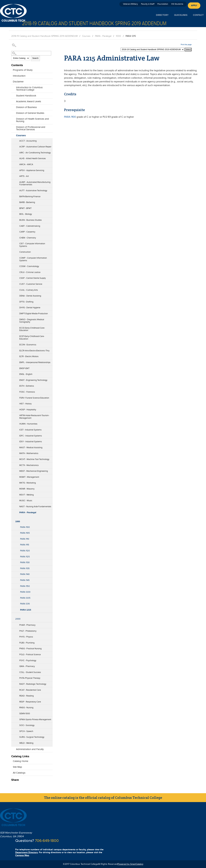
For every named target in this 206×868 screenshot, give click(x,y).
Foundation (163, 4)
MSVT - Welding (26, 495)
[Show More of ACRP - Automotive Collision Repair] (13, 146)
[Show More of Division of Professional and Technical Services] (13, 129)
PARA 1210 (25, 604)
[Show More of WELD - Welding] (13, 742)
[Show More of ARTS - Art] (13, 175)
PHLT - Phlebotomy (28, 631)
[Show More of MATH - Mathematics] (13, 452)
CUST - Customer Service (31, 284)
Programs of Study (23, 70)
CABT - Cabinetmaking (30, 226)
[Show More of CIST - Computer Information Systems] (13, 245)
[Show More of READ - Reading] (13, 695)
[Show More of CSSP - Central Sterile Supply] (13, 277)
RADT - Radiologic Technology (33, 684)
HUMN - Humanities (28, 424)
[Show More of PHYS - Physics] (13, 636)
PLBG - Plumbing (27, 643)
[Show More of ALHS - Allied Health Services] (13, 158)
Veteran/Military (130, 4)
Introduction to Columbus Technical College (29, 89)
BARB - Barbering (27, 202)
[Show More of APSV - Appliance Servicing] (13, 169)
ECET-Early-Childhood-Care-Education (32, 338)
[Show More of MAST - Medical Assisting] (13, 447)
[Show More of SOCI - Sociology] (13, 724)
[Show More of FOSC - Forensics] (13, 391)
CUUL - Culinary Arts (29, 290)
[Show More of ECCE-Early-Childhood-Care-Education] (13, 329)
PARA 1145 (25, 580)
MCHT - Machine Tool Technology (34, 459)
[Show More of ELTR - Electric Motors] (13, 355)
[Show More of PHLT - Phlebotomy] (13, 630)
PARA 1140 (25, 574)
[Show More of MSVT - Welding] (13, 494)
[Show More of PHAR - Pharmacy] (13, 624)
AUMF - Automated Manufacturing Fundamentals (35, 183)
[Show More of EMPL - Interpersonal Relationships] (13, 361)
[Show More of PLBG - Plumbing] (13, 642)
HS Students (177, 4)
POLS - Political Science (30, 655)
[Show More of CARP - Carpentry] (13, 231)
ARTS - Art (24, 176)
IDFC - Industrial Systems (31, 436)
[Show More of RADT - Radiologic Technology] (13, 683)
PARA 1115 (25, 545)
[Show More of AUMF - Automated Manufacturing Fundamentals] (13, 184)
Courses (86, 36)
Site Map (17, 767)
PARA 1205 (25, 598)
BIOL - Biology (26, 214)
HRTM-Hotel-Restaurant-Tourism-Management (34, 417)
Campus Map (22, 855)
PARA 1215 (26, 610)
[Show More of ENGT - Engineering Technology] (13, 379)
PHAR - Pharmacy (27, 625)
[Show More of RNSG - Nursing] (13, 707)
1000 (118, 36)
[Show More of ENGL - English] (13, 373)
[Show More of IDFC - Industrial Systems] (13, 435)
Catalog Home (21, 761)
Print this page (186, 45)
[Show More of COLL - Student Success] (13, 671)
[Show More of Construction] (13, 251)
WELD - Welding (26, 743)
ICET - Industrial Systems (30, 430)
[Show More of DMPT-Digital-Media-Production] (13, 313)
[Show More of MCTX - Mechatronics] (13, 464)
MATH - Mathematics (29, 453)
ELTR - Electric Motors (29, 356)
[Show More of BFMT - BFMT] (13, 207)
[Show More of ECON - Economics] (13, 344)
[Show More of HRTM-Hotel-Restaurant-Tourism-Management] (13, 417)
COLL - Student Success (30, 672)
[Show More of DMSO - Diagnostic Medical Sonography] (13, 321)
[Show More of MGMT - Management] (13, 476)
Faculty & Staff (148, 4)
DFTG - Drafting (26, 302)
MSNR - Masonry (27, 489)
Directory (162, 15)
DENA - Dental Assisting (30, 296)
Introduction (19, 76)
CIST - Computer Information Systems (32, 245)
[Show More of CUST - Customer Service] (13, 283)
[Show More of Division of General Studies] (13, 112)
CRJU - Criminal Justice (30, 272)
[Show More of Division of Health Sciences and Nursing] (13, 120)
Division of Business (26, 107)
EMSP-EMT (24, 368)
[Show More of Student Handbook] (13, 95)
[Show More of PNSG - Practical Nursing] (13, 648)
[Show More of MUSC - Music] (13, 500)
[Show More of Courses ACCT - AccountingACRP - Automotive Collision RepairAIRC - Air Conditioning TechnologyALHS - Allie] (13, 135)
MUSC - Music (26, 501)
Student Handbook (26, 96)
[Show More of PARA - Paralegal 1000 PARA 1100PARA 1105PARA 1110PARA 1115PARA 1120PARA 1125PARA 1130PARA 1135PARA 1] (13, 512)
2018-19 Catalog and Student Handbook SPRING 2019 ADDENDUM (44, 36)
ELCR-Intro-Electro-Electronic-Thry (34, 351)
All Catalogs (19, 773)
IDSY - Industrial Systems (31, 442)
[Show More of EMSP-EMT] (13, 367)
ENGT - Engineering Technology (33, 380)
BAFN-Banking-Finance (30, 197)
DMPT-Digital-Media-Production (34, 314)
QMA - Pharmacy (27, 666)
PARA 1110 (25, 539)
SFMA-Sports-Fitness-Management (35, 720)
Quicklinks (181, 15)
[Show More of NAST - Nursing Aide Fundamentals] (13, 506)
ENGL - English (26, 374)
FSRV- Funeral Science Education (34, 398)
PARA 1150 (25, 586)
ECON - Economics (28, 345)
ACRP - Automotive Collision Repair (35, 147)
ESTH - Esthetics (27, 386)
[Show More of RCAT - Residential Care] (13, 689)
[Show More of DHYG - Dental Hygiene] (13, 307)
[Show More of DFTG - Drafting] (13, 301)
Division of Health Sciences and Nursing (33, 120)
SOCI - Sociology (27, 725)
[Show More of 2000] (13, 615)
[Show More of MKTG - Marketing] (13, 482)
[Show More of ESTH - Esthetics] (13, 385)
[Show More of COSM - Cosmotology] (13, 265)
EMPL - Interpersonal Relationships (35, 362)
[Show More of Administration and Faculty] (13, 748)
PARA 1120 (25, 551)
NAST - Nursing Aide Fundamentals (35, 507)
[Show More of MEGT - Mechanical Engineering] (13, 470)
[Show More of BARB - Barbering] (13, 201)
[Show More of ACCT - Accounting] (13, 140)
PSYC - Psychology (28, 661)
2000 (18, 619)
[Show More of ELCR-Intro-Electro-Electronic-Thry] (13, 350)
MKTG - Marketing (28, 483)
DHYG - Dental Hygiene (30, 308)
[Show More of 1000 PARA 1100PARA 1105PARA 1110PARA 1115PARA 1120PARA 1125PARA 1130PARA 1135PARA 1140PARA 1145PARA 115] (13, 517)
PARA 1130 (25, 562)
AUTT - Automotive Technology (33, 191)
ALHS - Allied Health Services (33, 158)
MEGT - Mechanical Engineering (34, 471)
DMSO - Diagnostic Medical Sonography (32, 321)
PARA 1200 (25, 592)
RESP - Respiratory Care (30, 702)
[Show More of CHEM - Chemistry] (13, 237)
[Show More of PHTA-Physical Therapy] (13, 677)
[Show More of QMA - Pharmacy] (13, 665)
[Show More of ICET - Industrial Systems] (13, 429)
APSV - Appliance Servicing (32, 170)
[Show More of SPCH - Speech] (13, 730)
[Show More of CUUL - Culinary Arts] (13, 289)
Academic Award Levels (29, 101)
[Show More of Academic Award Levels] (13, 101)
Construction (25, 252)
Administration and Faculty (30, 749)
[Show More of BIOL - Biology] (13, 213)
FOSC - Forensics (27, 392)
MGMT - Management (29, 477)
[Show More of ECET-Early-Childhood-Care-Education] (13, 338)
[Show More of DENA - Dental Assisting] (13, 295)
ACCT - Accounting (28, 141)
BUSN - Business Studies (30, 220)
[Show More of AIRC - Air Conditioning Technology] (13, 152)
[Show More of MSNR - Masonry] (13, 488)
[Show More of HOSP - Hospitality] (13, 409)
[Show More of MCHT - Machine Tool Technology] (13, 458)
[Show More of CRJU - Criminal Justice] (13, 271)
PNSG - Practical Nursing (30, 649)
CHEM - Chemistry (28, 238)
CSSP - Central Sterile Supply (33, 278)
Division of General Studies (30, 113)
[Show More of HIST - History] (13, 403)
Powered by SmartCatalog (130, 864)
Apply (194, 5)
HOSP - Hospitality (28, 410)
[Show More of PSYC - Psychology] (13, 660)
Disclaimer (18, 82)
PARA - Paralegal (103, 36)
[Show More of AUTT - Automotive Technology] (13, 190)
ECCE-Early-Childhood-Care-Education (32, 329)
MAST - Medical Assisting (31, 448)
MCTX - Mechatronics (29, 465)
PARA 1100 (25, 527)
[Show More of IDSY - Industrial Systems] (13, 441)
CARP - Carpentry (27, 232)
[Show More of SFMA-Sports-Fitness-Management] (13, 719)
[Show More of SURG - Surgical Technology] (13, 736)
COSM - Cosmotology (29, 266)
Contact (198, 15)
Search (35, 58)
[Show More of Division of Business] (13, 106)
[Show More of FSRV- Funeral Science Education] (13, 397)
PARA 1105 (25, 533)
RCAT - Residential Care (30, 690)
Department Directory (26, 852)
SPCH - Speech (26, 731)
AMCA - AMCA (26, 164)
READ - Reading (26, 696)
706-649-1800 (47, 841)
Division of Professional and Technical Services (31, 128)
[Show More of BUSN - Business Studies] (13, 219)
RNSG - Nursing (26, 708)
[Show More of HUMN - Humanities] (13, 423)
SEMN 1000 (25, 714)
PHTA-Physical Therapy (30, 678)
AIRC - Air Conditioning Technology (35, 153)
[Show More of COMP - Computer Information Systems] (13, 260)
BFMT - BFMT (25, 208)
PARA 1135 (25, 568)
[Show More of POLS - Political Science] (13, 654)
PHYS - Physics (26, 637)
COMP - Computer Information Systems (33, 259)
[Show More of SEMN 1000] (13, 713)
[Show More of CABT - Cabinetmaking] (13, 225)
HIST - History (25, 404)
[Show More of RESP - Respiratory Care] (13, 701)
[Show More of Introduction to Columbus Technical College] (13, 89)
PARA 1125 (25, 557)
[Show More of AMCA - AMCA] (13, 163)
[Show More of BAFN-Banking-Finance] (13, 196)
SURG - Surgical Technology (32, 737)
